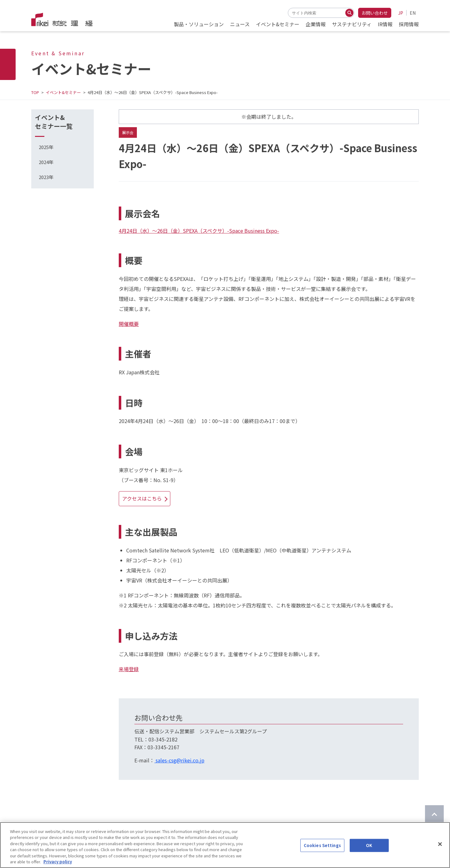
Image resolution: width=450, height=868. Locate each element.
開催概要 (129, 324)
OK (369, 850)
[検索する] (349, 13)
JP (401, 13)
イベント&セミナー (63, 92)
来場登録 (129, 669)
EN (413, 13)
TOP (35, 92)
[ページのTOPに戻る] (434, 815)
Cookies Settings (322, 850)
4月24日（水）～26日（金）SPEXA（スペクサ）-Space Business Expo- (199, 231)
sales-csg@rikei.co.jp (179, 760)
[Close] (440, 849)
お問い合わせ (375, 13)
